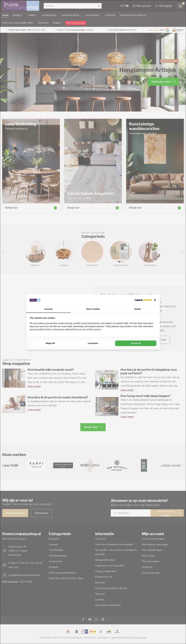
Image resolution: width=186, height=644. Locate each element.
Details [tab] (138, 309)
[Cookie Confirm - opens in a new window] (143, 300)
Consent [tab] (48, 309)
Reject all (50, 343)
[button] (155, 300)
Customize (93, 343)
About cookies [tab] (93, 309)
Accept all (136, 343)
